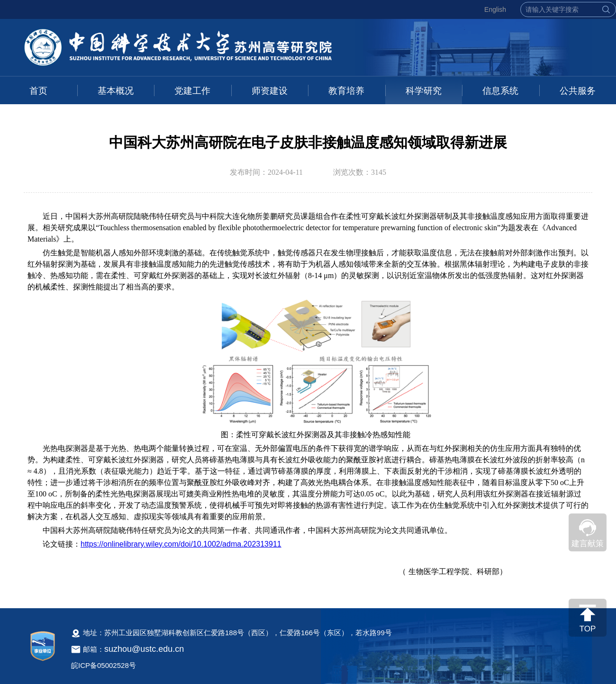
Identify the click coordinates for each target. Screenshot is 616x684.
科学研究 (424, 91)
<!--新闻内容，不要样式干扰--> (308, 400)
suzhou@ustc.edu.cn (144, 649)
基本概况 (116, 91)
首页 (38, 91)
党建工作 (192, 91)
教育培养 (346, 91)
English (495, 9)
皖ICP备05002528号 (104, 665)
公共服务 (578, 91)
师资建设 (270, 91)
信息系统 (500, 91)
